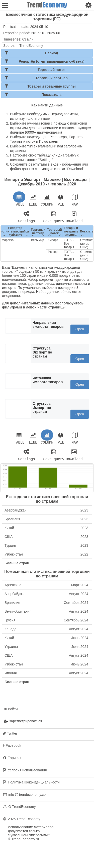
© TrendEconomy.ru (23, 842)
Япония (46, 676)
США (46, 540)
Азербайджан (46, 513)
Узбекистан (46, 557)
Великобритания (46, 614)
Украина (46, 650)
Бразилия (46, 522)
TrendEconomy (31, 46)
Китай (46, 531)
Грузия (46, 623)
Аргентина (46, 588)
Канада (46, 632)
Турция (46, 548)
